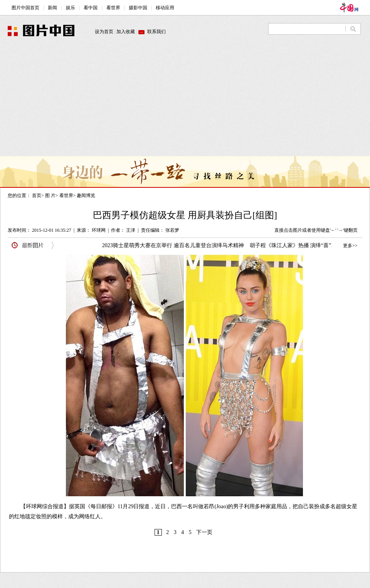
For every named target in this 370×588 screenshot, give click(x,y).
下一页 (204, 532)
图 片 (50, 195)
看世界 (66, 195)
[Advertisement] (148, 102)
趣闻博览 (86, 195)
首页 (37, 195)
